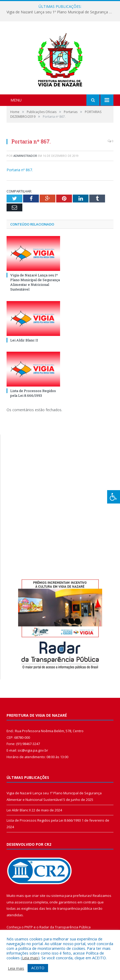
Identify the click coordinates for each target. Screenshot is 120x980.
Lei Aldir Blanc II (24, 340)
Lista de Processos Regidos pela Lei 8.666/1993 (33, 393)
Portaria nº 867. (20, 170)
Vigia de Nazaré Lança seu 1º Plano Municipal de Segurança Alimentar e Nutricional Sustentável (61, 12)
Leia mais (30, 958)
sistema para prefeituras (71, 896)
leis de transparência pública (69, 908)
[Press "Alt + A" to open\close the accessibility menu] (114, 497)
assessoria (23, 902)
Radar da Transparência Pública (65, 927)
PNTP (29, 927)
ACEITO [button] (38, 968)
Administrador (25, 156)
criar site (39, 896)
